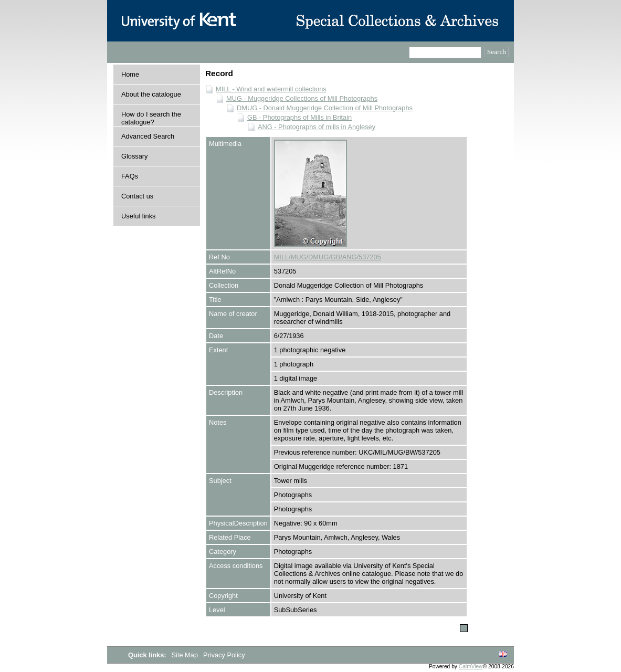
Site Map (186, 655)
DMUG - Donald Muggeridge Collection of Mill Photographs (325, 108)
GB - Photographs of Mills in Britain (299, 117)
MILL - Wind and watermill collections (271, 89)
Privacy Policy (224, 655)
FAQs (130, 176)
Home (130, 74)
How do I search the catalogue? (151, 118)
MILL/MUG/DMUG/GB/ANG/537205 (328, 257)
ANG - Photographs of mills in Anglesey (317, 127)
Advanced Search (148, 136)
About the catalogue (151, 94)
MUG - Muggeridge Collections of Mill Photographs (302, 98)
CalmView (471, 666)
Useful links (138, 216)
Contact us (137, 196)
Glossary (135, 156)
